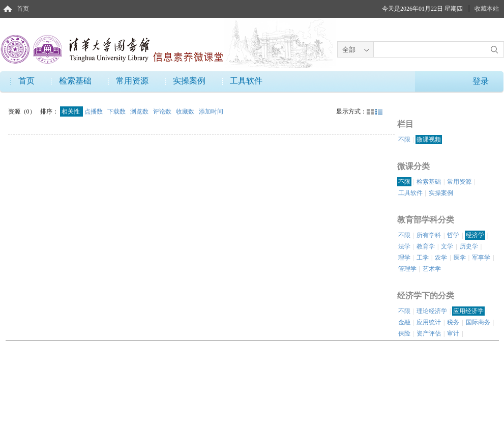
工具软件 (246, 81)
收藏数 (186, 111)
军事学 (481, 258)
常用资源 (132, 81)
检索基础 (75, 81)
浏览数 (140, 111)
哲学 (453, 235)
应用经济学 (468, 311)
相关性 (71, 111)
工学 (423, 258)
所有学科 (429, 235)
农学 (441, 258)
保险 (404, 333)
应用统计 (429, 322)
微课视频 (429, 139)
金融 (404, 322)
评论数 (163, 111)
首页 (23, 9)
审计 (453, 333)
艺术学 (432, 269)
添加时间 (211, 111)
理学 (404, 258)
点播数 (94, 111)
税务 (453, 322)
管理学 (407, 269)
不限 (404, 139)
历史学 (469, 246)
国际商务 (478, 322)
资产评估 (429, 333)
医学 (460, 258)
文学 (447, 246)
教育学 (426, 246)
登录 (481, 81)
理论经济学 (432, 311)
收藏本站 (487, 9)
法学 (404, 246)
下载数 (117, 111)
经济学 (475, 235)
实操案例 (189, 81)
